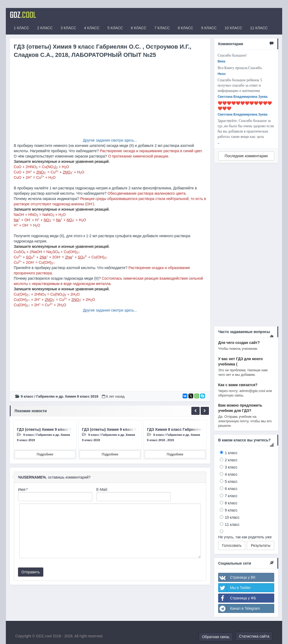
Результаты (261, 545)
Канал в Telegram (239, 608)
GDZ (23, 15)
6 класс (231, 489)
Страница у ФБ (237, 598)
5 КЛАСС (115, 28)
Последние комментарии (246, 156)
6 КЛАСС (139, 28)
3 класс (231, 467)
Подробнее (45, 454)
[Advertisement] (110, 100)
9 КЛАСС (209, 28)
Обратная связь (216, 637)
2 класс (231, 460)
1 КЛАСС (22, 28)
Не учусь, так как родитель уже (245, 537)
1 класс (231, 453)
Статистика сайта (254, 636)
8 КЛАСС (186, 28)
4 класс (231, 474)
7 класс (231, 496)
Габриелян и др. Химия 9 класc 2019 (67, 396)
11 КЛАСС (259, 28)
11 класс (232, 524)
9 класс (27, 396)
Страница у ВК (237, 577)
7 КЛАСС (162, 28)
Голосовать (232, 545)
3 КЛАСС (68, 28)
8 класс (159, 435)
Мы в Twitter (235, 588)
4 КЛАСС (92, 28)
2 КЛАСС (45, 28)
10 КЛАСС (233, 28)
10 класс (232, 517)
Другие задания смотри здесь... (110, 140)
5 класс (231, 481)
